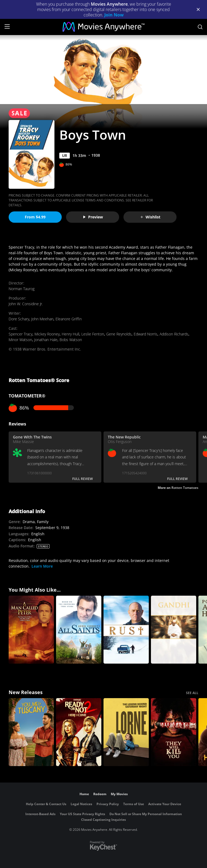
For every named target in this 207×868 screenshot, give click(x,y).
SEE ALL (192, 693)
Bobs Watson (71, 340)
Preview (93, 217)
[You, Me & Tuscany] (31, 732)
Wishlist (150, 217)
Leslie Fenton (93, 334)
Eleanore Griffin (69, 319)
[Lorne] (126, 732)
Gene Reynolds (119, 334)
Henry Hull (70, 334)
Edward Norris (146, 334)
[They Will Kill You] (174, 732)
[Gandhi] (174, 630)
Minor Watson (20, 340)
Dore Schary (19, 319)
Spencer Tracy (20, 334)
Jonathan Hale (46, 340)
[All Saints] (79, 630)
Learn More (42, 566)
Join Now (114, 15)
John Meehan (42, 319)
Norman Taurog (22, 289)
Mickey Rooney (47, 334)
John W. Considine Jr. (26, 304)
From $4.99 (35, 217)
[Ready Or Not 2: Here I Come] (79, 732)
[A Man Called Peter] (31, 630)
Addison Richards (174, 334)
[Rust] (126, 630)
